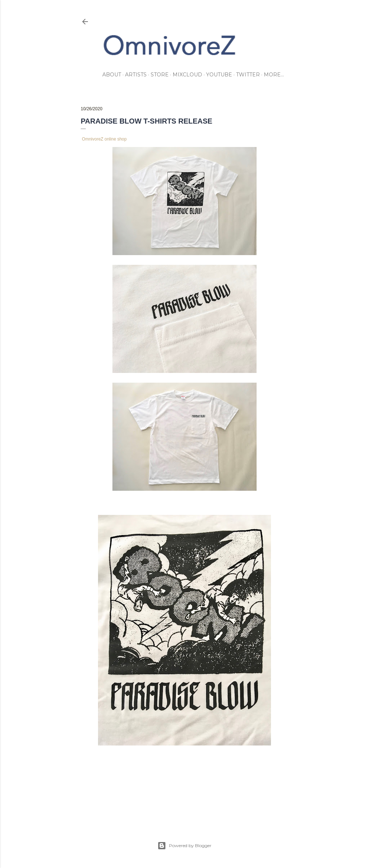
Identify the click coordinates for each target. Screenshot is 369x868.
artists (136, 75)
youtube (219, 75)
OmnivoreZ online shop (104, 139)
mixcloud (187, 75)
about (112, 75)
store (160, 75)
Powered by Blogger (184, 846)
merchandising (112, 782)
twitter (248, 75)
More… (274, 75)
